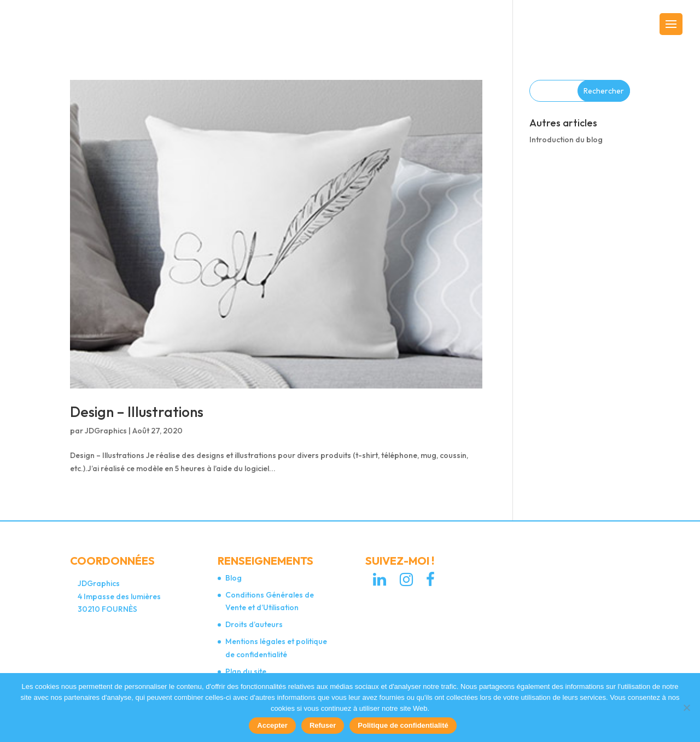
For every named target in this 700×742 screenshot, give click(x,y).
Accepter (272, 725)
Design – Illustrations (137, 412)
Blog (234, 578)
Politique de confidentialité (403, 725)
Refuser (323, 725)
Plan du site (246, 671)
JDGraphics (106, 431)
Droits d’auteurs (254, 624)
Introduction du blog (566, 140)
